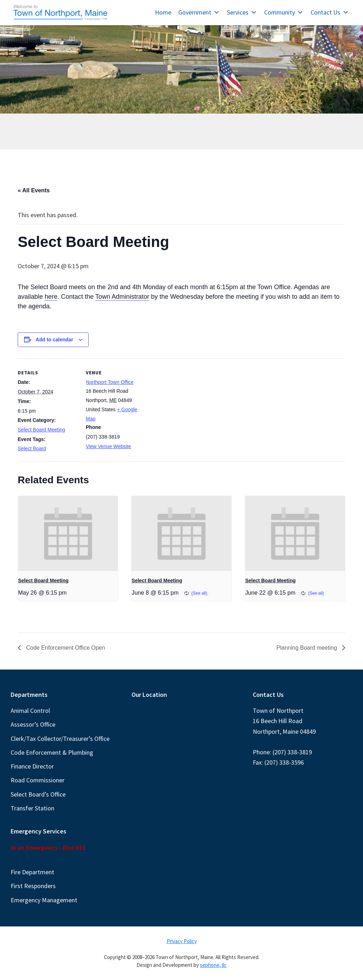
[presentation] (68, 533)
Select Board (32, 448)
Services (242, 12)
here (51, 297)
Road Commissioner (38, 780)
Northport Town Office (110, 382)
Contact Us (330, 12)
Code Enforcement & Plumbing (52, 752)
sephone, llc (213, 965)
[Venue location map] (191, 408)
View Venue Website (108, 446)
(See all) (199, 593)
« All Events (34, 190)
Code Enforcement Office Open (65, 648)
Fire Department (32, 872)
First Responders (33, 886)
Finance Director (32, 766)
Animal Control (30, 711)
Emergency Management (44, 900)
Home (163, 12)
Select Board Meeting (41, 430)
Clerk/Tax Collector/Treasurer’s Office (60, 739)
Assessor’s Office (33, 724)
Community (284, 12)
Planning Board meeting (308, 648)
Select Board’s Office (38, 794)
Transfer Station (32, 808)
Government (199, 12)
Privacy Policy (182, 941)
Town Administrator (122, 297)
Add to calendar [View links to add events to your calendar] (55, 340)
